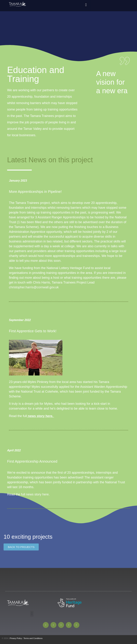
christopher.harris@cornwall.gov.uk (34, 287)
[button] (86, 5)
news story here (40, 416)
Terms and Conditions (33, 638)
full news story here (35, 494)
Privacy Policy (16, 638)
